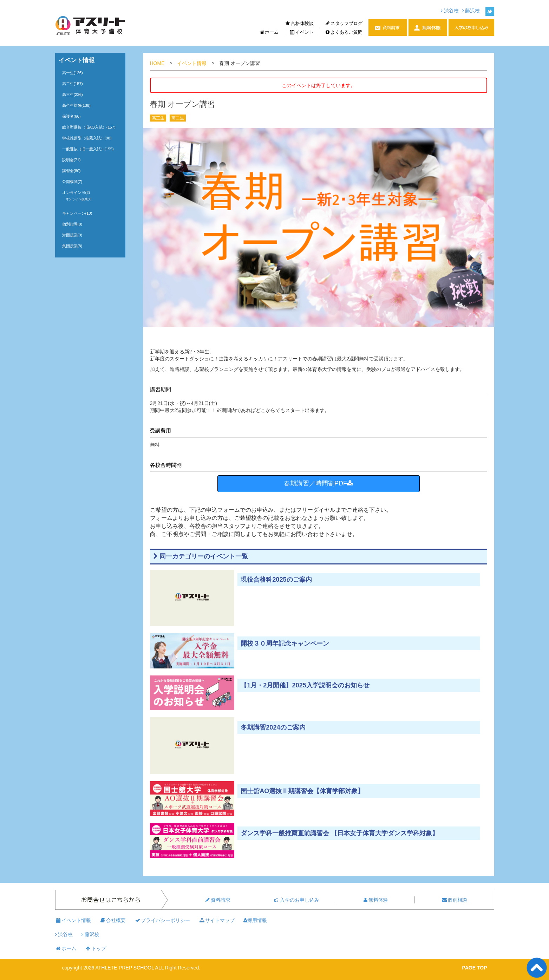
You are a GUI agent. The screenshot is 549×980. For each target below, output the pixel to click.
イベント (302, 32)
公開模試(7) (72, 182)
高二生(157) (73, 84)
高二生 (178, 118)
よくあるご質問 (344, 32)
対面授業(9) (72, 235)
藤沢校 (471, 11)
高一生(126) (73, 73)
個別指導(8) (72, 224)
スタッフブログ (344, 23)
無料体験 (375, 900)
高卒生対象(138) (76, 105)
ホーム (269, 32)
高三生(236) (73, 94)
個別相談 (454, 900)
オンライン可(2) (76, 192)
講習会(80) (71, 171)
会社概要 (113, 920)
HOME (157, 63)
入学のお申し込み (296, 900)
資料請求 (217, 900)
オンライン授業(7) (79, 199)
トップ (96, 948)
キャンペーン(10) (77, 213)
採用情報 (255, 920)
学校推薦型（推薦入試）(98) (87, 138)
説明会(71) (71, 160)
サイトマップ (217, 920)
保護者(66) (71, 116)
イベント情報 (192, 63)
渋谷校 (450, 11)
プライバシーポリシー (162, 920)
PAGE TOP (474, 968)
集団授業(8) (72, 246)
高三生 (158, 118)
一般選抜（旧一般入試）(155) (88, 149)
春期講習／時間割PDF (318, 483)
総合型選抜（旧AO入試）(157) (89, 127)
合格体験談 (299, 23)
